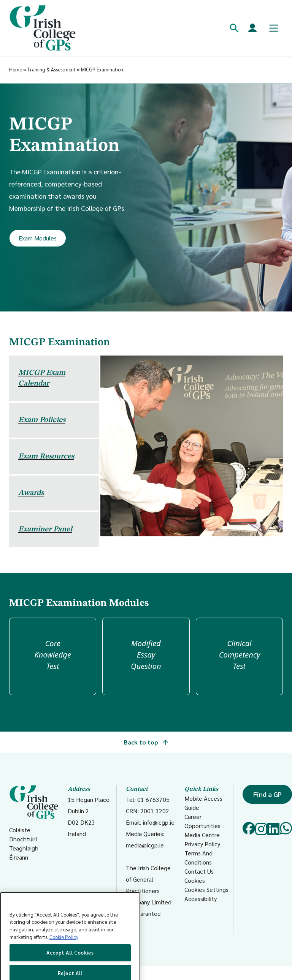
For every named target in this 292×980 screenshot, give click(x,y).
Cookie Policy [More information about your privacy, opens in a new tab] (64, 947)
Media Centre (202, 835)
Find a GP (267, 794)
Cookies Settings (206, 889)
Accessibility (201, 899)
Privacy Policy (202, 844)
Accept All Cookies (70, 963)
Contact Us (199, 871)
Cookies (195, 880)
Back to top (146, 742)
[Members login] (252, 28)
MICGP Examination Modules (79, 603)
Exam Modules (38, 238)
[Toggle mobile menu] (274, 28)
